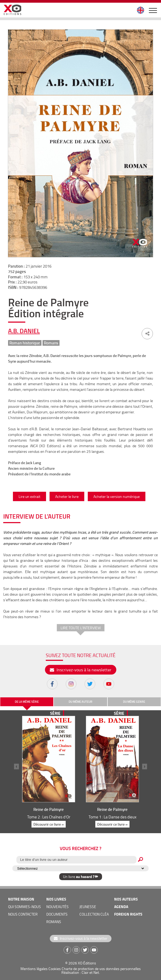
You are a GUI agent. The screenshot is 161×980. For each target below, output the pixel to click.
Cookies (55, 969)
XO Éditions (87, 963)
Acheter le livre (67, 496)
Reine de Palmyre (49, 809)
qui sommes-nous (24, 907)
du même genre (134, 702)
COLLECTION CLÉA (94, 914)
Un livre (81, 877)
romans (54, 922)
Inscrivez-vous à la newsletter (81, 670)
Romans (51, 343)
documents (57, 914)
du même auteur (80, 702)
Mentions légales (34, 969)
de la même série (27, 702)
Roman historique (25, 343)
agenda (121, 907)
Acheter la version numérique (117, 496)
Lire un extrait (29, 496)
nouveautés (57, 907)
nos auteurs (126, 899)
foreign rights (128, 914)
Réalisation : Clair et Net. (81, 972)
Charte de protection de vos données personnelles (101, 969)
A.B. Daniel (24, 331)
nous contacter (23, 914)
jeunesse (88, 907)
